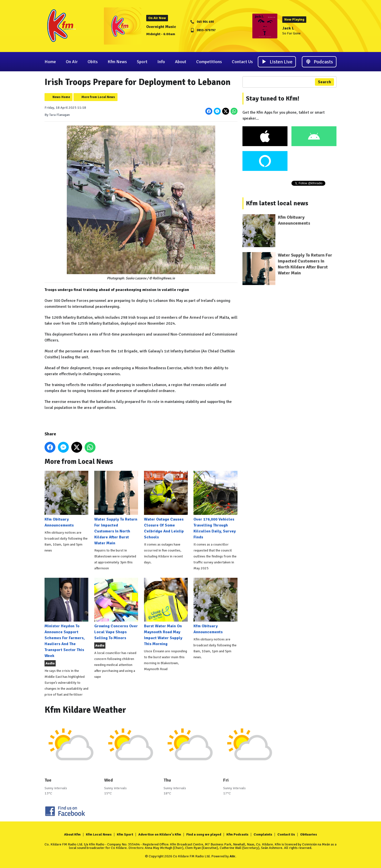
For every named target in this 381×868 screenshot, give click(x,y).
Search (324, 82)
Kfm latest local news (277, 203)
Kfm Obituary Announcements (66, 499)
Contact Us (242, 62)
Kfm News (117, 62)
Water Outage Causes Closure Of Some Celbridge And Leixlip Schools (166, 505)
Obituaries (309, 834)
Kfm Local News (99, 834)
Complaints (263, 834)
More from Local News (98, 97)
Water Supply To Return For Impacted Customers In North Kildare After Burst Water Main (116, 508)
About (181, 62)
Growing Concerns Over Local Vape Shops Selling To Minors (116, 609)
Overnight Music (161, 27)
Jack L (288, 28)
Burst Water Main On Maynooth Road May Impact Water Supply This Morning (166, 612)
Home (50, 62)
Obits (93, 62)
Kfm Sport (125, 834)
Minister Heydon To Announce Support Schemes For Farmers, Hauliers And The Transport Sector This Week (66, 618)
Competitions (209, 62)
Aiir (232, 856)
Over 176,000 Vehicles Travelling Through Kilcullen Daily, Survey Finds (215, 505)
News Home (61, 97)
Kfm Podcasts (237, 834)
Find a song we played (204, 834)
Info (161, 62)
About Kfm (72, 834)
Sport (142, 62)
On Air (72, 62)
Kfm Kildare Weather (85, 710)
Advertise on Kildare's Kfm (160, 834)
